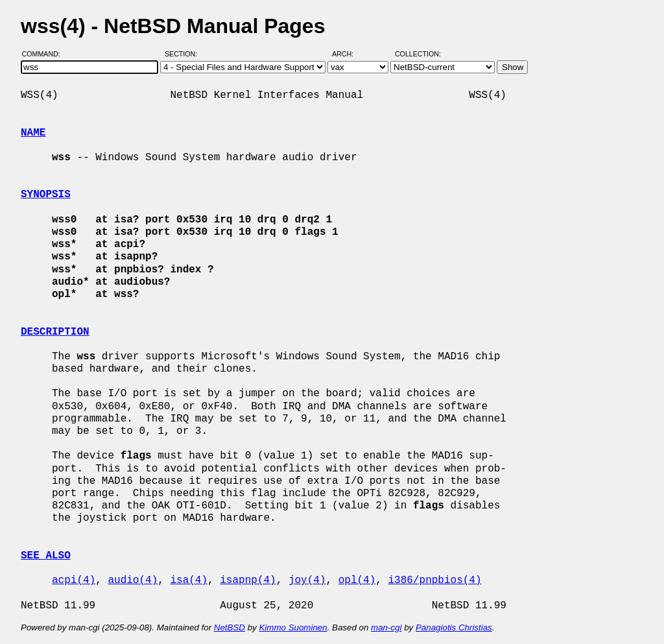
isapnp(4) (248, 580)
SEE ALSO (46, 556)
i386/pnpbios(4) (434, 580)
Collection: (418, 54)
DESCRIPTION (55, 332)
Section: (184, 54)
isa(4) (189, 580)
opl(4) (357, 580)
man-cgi (386, 627)
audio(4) (133, 580)
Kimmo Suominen (293, 627)
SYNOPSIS (46, 195)
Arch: (349, 54)
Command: (45, 54)
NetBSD (230, 627)
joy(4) (307, 580)
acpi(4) (74, 580)
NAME (33, 133)
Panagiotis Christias (454, 627)
